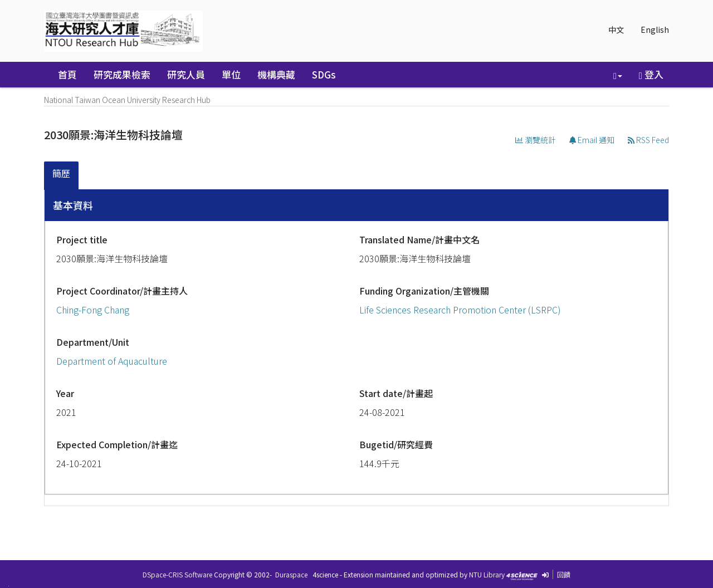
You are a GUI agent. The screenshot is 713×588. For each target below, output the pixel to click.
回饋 (564, 574)
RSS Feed (648, 140)
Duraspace (291, 574)
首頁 (67, 74)
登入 (651, 74)
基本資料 (73, 205)
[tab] (62, 176)
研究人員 (186, 74)
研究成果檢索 (122, 74)
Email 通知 (592, 140)
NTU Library (487, 574)
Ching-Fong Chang (93, 310)
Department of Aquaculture (112, 361)
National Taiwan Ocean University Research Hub (127, 100)
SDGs (324, 74)
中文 (616, 30)
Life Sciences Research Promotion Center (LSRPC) (460, 310)
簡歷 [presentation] (61, 173)
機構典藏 (276, 74)
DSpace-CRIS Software (177, 574)
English (655, 30)
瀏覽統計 (536, 140)
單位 (231, 74)
